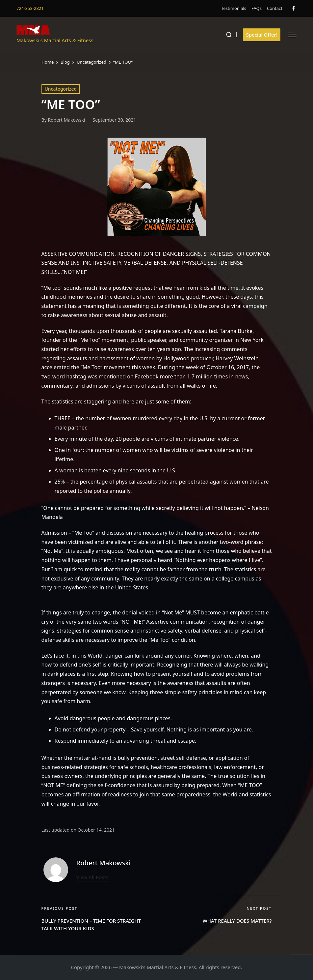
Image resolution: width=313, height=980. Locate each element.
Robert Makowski (104, 863)
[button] (262, 35)
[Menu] (292, 35)
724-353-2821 (30, 8)
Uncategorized (61, 89)
